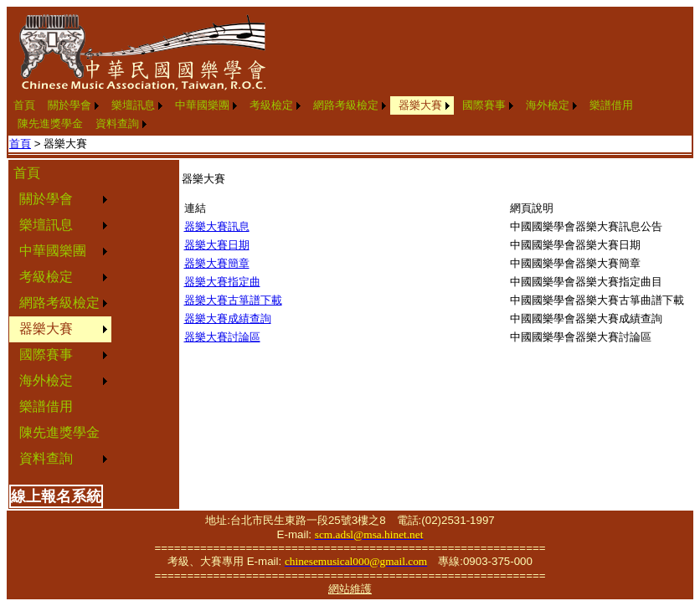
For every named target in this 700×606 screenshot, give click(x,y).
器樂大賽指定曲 (222, 282)
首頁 (24, 105)
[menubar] (350, 115)
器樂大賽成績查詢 (228, 318)
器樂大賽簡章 (217, 263)
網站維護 (350, 589)
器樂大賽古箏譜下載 (233, 300)
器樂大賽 (420, 105)
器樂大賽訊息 (217, 226)
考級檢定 (271, 105)
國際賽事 (484, 105)
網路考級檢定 (346, 105)
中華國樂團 (202, 105)
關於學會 (69, 105)
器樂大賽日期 (217, 245)
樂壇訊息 (133, 105)
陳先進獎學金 (50, 123)
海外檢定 (548, 105)
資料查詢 (117, 123)
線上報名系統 (56, 496)
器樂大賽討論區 (222, 337)
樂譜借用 (611, 105)
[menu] (60, 316)
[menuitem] (24, 105)
